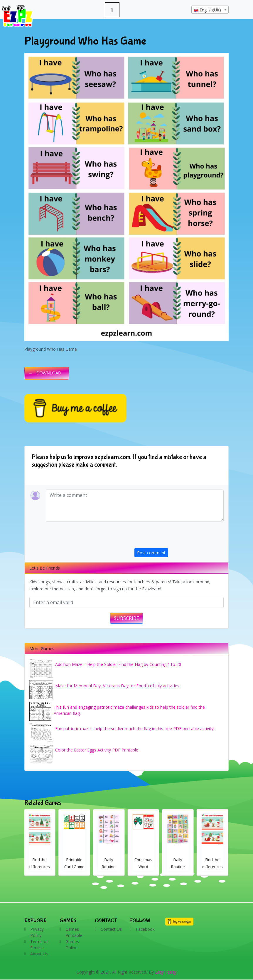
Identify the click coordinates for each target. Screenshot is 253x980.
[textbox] (210, 10)
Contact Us (111, 929)
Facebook (145, 929)
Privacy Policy (37, 932)
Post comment (151, 553)
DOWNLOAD (49, 373)
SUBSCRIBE (126, 618)
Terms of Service (39, 945)
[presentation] (179, 537)
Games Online (72, 945)
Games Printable (74, 932)
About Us (39, 954)
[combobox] (210, 10)
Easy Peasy (166, 972)
